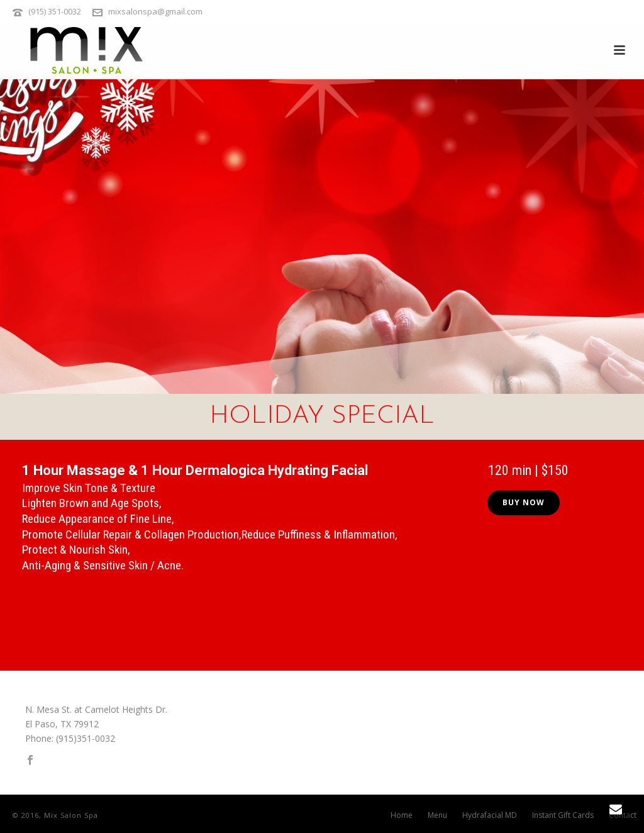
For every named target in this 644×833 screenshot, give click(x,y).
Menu (437, 815)
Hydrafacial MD (490, 815)
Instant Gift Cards (563, 815)
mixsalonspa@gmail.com (155, 11)
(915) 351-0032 (55, 11)
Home (402, 815)
